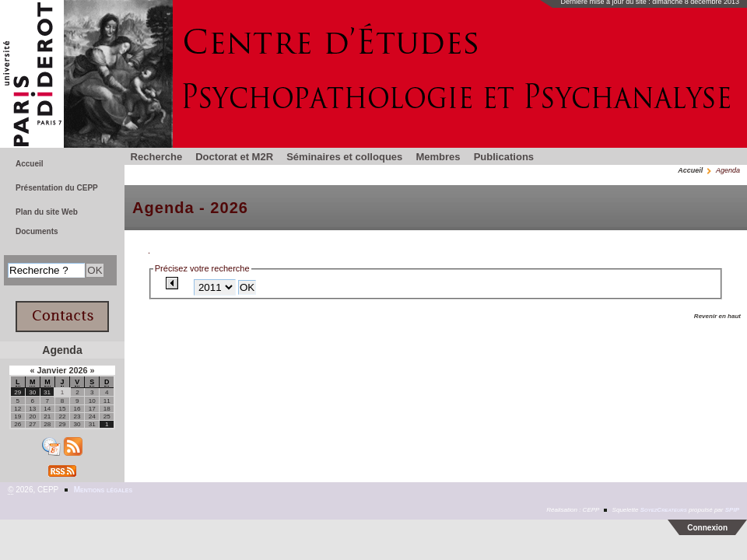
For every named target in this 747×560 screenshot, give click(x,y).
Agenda (62, 350)
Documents (37, 231)
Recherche (157, 157)
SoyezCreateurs (664, 510)
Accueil (690, 170)
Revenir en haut (717, 316)
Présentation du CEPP (57, 188)
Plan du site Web (47, 212)
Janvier (53, 370)
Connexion (707, 528)
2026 (79, 370)
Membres (438, 157)
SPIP (732, 510)
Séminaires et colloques (344, 157)
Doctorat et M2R (234, 157)
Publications (504, 157)
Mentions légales (103, 490)
